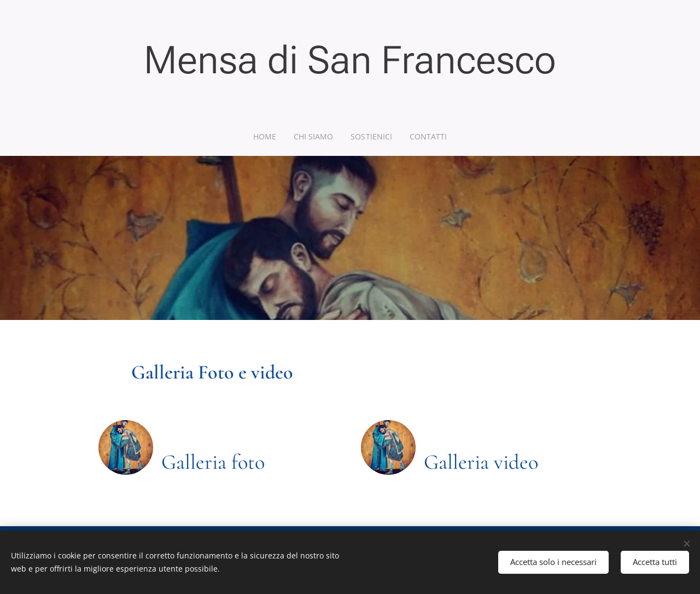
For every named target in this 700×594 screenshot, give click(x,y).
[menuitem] (267, 137)
